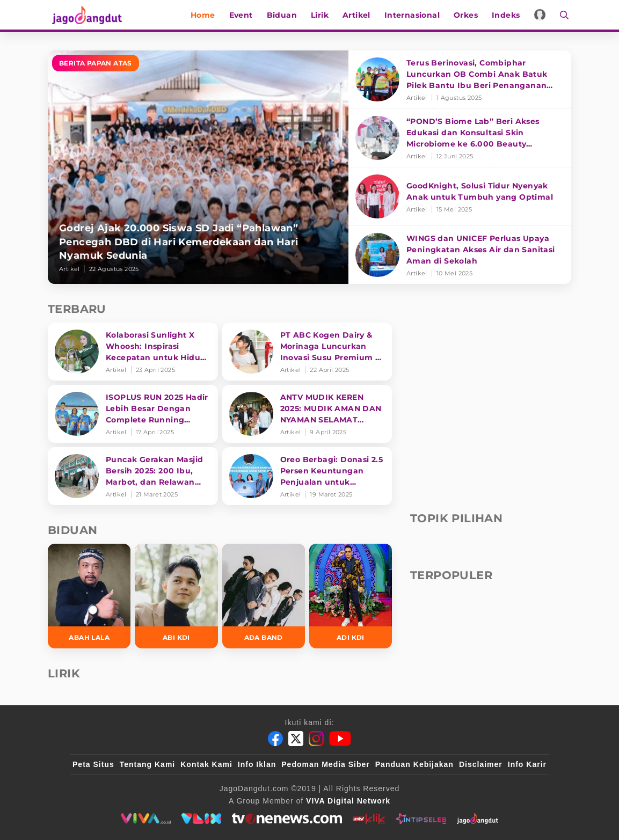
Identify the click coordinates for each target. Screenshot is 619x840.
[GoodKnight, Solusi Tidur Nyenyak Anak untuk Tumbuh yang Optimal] (460, 197)
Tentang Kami (148, 764)
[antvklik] (369, 819)
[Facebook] (275, 739)
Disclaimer (481, 764)
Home (206, 15)
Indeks (508, 15)
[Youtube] (340, 739)
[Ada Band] (264, 596)
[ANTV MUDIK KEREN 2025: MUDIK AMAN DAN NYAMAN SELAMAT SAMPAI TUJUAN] (307, 414)
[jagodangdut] (478, 819)
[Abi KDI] (176, 596)
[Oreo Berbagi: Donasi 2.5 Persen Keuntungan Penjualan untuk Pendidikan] (307, 476)
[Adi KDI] (351, 596)
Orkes (468, 15)
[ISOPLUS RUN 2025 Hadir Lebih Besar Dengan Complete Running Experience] (133, 414)
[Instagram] (316, 739)
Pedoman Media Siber (325, 764)
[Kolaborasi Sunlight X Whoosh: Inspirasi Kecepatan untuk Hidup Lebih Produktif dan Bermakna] (133, 352)
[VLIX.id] (201, 819)
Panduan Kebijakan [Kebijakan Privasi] (414, 764)
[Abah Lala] (89, 596)
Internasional (414, 15)
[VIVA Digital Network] (348, 801)
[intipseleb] (421, 819)
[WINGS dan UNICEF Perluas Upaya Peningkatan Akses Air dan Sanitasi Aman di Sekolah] (460, 255)
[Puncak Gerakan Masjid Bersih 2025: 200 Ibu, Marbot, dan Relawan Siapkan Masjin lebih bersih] (133, 476)
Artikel (359, 15)
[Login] (542, 15)
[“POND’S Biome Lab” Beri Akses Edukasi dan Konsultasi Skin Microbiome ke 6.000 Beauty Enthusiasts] (460, 138)
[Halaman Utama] (86, 15)
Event (243, 15)
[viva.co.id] (146, 819)
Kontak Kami (206, 764)
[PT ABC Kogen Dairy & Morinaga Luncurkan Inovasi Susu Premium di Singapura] (307, 352)
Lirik (322, 15)
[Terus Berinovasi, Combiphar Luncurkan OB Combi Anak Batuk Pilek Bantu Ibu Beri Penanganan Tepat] (460, 80)
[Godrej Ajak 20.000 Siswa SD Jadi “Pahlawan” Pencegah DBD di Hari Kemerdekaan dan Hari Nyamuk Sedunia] (198, 167)
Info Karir (527, 764)
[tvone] (287, 819)
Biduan (284, 15)
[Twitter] (296, 739)
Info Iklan (257, 764)
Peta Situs (93, 764)
